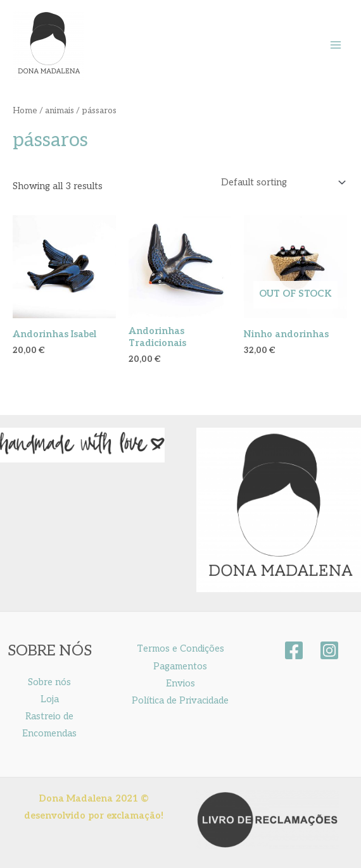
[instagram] (329, 650)
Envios (180, 684)
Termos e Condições (180, 649)
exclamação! (135, 816)
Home (25, 111)
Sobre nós (49, 682)
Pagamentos (180, 666)
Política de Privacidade (180, 701)
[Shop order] (281, 183)
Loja (50, 699)
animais (60, 111)
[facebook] (294, 650)
